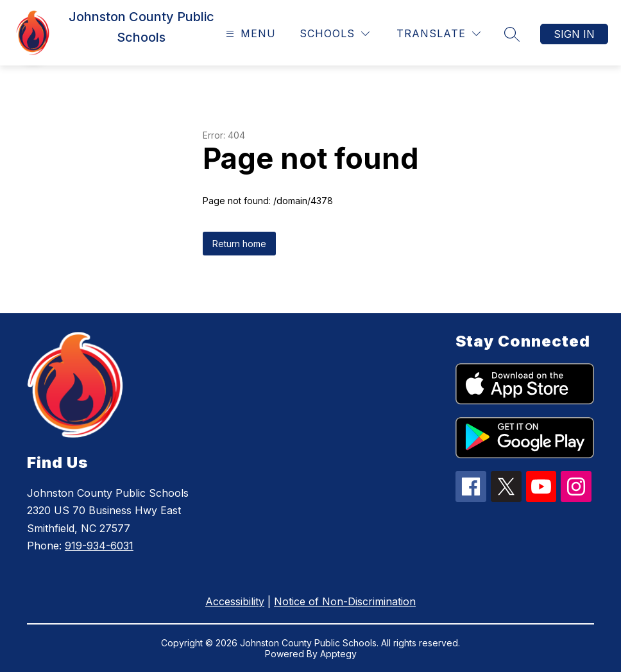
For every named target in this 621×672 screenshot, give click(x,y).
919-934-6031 (99, 546)
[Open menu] (249, 34)
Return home (239, 244)
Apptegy (338, 654)
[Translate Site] (438, 34)
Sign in (574, 34)
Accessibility (235, 601)
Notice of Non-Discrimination (345, 601)
